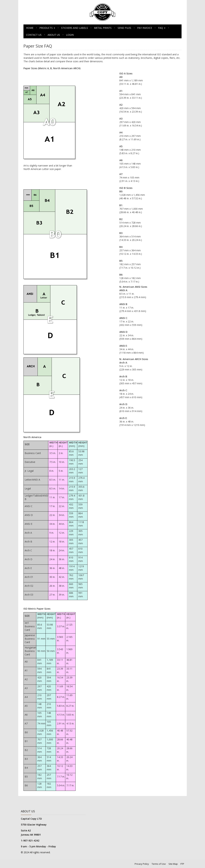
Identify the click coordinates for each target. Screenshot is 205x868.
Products (47, 28)
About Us (54, 35)
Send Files (124, 28)
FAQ (162, 28)
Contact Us (34, 35)
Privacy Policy (142, 864)
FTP (182, 864)
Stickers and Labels (75, 28)
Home (30, 28)
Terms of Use (159, 864)
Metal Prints (103, 28)
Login (70, 35)
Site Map (173, 864)
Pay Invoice (145, 28)
